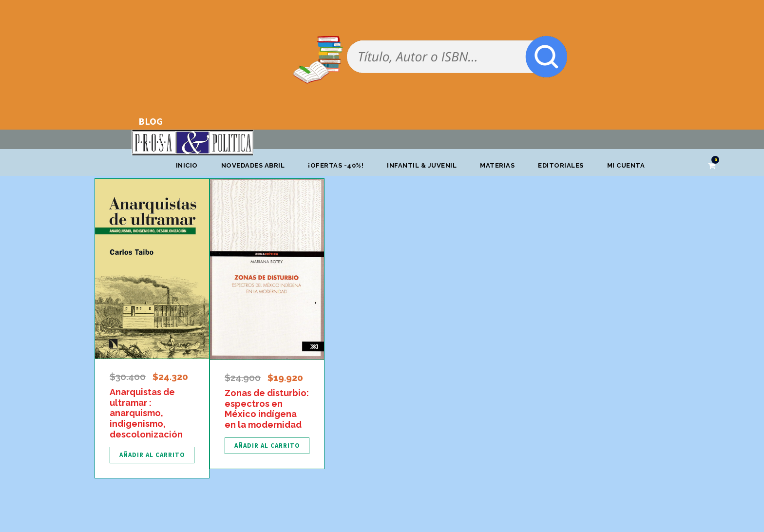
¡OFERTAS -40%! (336, 165)
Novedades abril (253, 165)
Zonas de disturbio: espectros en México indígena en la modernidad (267, 409)
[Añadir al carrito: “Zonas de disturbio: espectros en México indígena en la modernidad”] (267, 446)
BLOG (151, 121)
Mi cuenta (626, 165)
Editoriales (561, 165)
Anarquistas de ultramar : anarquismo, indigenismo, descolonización (146, 413)
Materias (497, 165)
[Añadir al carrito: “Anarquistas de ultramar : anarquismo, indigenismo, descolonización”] (152, 455)
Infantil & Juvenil (422, 165)
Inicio (187, 165)
